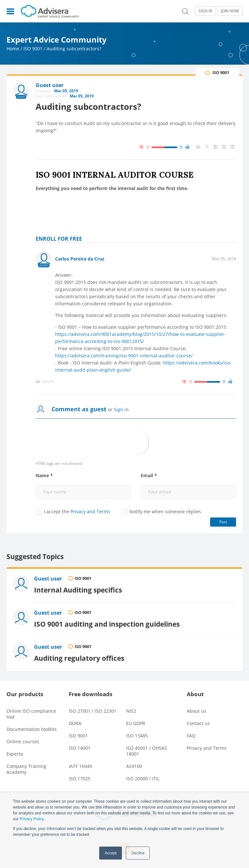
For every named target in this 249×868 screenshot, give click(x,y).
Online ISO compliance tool (31, 714)
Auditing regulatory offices (79, 658)
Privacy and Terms (90, 511)
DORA (75, 723)
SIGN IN (205, 11)
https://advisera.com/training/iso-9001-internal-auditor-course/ (124, 356)
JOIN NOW (230, 11)
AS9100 (134, 766)
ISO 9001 (33, 49)
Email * (149, 476)
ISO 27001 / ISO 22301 (93, 711)
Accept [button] (111, 853)
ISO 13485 (137, 736)
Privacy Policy (32, 819)
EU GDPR (136, 723)
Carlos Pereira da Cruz (80, 259)
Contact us (198, 723)
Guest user (48, 579)
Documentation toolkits (32, 729)
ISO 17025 (80, 779)
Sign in (121, 409)
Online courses (23, 741)
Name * (44, 476)
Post (223, 522)
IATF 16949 (80, 766)
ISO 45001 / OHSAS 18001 (147, 751)
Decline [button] (138, 853)
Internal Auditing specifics (78, 590)
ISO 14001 (80, 748)
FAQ (191, 736)
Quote (45, 381)
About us (196, 711)
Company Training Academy (26, 769)
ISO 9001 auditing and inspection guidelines (107, 624)
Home (13, 49)
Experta (15, 754)
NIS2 (131, 711)
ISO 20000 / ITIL (143, 779)
